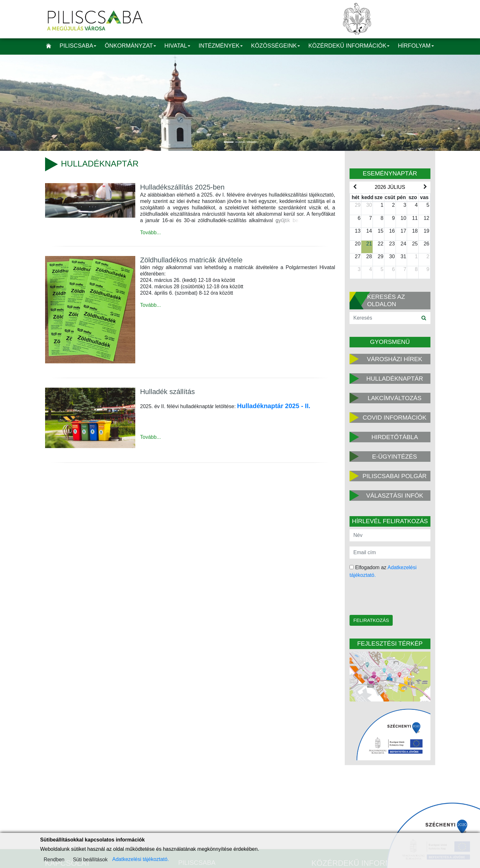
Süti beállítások (90, 860)
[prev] (355, 187)
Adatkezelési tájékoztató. (141, 859)
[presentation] (390, 597)
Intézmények (221, 46)
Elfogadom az (383, 571)
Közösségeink (275, 46)
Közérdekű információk (349, 46)
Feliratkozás (371, 620)
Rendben (54, 860)
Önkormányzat (130, 46)
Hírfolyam (416, 46)
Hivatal (177, 46)
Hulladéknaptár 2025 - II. (274, 406)
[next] (425, 187)
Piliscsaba (78, 46)
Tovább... (150, 232)
